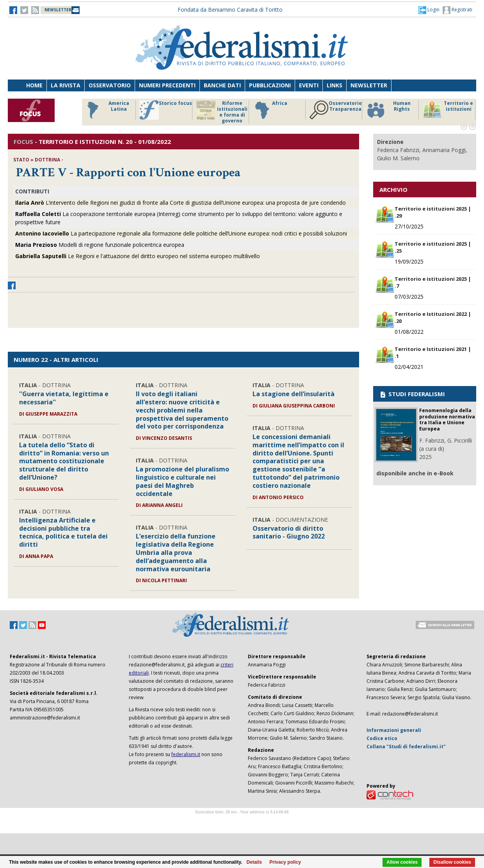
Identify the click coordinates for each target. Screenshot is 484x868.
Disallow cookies (452, 862)
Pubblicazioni (270, 85)
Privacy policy (285, 862)
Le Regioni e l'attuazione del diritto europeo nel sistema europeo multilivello (138, 256)
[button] (429, 10)
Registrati (457, 10)
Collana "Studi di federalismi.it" (406, 747)
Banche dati (222, 85)
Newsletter (369, 85)
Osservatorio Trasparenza (335, 110)
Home (34, 85)
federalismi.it (186, 754)
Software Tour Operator (242, 821)
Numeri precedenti (167, 85)
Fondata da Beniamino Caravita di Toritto (230, 10)
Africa (270, 110)
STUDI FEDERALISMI (412, 394)
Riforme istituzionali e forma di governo (222, 112)
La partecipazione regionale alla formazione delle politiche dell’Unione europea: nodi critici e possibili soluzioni (181, 233)
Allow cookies (402, 862)
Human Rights (388, 110)
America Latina (106, 110)
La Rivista (66, 85)
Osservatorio (110, 85)
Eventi (309, 85)
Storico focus (166, 110)
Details (254, 862)
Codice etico (382, 738)
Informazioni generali (394, 730)
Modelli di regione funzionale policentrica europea (100, 245)
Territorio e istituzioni (448, 110)
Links (335, 85)
